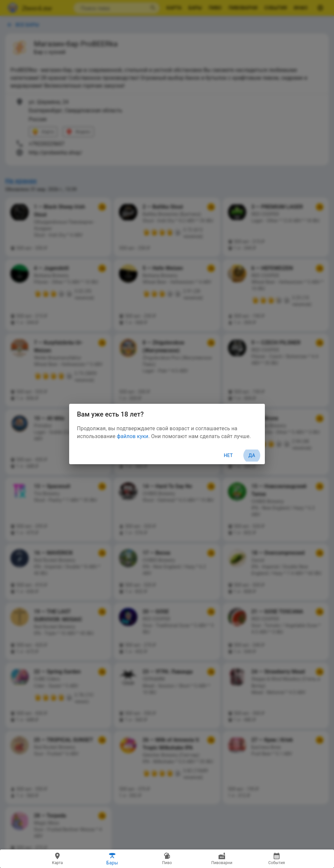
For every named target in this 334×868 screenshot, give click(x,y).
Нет (228, 455)
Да (252, 456)
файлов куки (133, 436)
